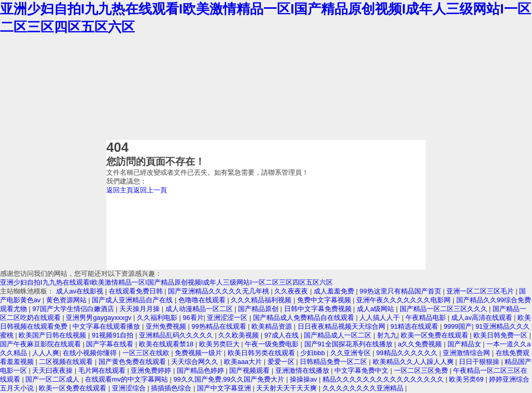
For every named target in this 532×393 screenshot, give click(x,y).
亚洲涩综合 (130, 388)
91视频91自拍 (114, 335)
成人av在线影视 (81, 291)
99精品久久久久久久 (408, 353)
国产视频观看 (250, 370)
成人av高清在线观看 (482, 318)
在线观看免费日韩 (137, 291)
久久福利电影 (158, 318)
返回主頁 (120, 190)
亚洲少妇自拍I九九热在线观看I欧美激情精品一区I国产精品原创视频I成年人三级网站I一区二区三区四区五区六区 (166, 282)
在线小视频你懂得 (91, 353)
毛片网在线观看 (103, 370)
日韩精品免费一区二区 (334, 362)
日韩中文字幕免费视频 (319, 309)
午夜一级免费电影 (273, 344)
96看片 (193, 318)
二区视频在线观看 (67, 362)
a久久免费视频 (421, 344)
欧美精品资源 (273, 326)
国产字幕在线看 (111, 344)
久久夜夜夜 (292, 291)
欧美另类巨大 (220, 344)
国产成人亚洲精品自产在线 (133, 300)
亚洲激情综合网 (467, 353)
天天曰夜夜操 (53, 370)
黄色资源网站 (67, 300)
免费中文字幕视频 (325, 300)
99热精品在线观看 (220, 326)
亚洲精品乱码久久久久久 (177, 335)
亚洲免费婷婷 (152, 370)
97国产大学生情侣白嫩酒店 (74, 309)
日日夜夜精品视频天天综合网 (342, 326)
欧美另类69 (467, 379)
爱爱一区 (282, 362)
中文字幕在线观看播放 (107, 326)
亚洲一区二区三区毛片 (481, 291)
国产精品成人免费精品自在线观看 (305, 318)
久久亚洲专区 (352, 353)
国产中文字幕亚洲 (225, 388)
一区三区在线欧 (147, 353)
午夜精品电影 (427, 318)
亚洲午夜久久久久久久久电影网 (404, 300)
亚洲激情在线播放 (303, 370)
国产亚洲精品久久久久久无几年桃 (220, 291)
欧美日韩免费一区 (501, 335)
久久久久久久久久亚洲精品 (364, 388)
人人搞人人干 (381, 318)
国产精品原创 (259, 309)
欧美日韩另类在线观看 (262, 353)
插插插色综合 (172, 388)
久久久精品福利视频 (262, 300)
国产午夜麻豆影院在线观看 (41, 344)
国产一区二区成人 (53, 379)
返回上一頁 (150, 190)
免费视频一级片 (199, 353)
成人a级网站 (376, 309)
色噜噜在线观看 (203, 300)
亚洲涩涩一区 (228, 318)
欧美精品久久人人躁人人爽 (414, 362)
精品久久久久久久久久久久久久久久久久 (384, 379)
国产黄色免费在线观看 (133, 362)
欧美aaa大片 (244, 362)
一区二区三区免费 (422, 370)
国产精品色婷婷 (201, 370)
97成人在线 (283, 335)
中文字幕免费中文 (362, 370)
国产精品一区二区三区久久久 (445, 309)
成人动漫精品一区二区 (200, 309)
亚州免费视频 (167, 326)
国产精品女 (465, 344)
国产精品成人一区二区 (339, 335)
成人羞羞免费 (335, 291)
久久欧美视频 (240, 335)
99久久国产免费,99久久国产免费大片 (230, 379)
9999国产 (458, 326)
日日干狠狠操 (480, 362)
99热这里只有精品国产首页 (401, 291)
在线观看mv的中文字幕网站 (128, 379)
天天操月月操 (141, 309)
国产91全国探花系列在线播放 (349, 344)
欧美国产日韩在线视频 (53, 335)
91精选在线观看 (415, 326)
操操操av (304, 379)
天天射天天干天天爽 (288, 388)
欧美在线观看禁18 (167, 344)
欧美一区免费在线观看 (436, 335)
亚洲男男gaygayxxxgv (100, 318)
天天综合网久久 (196, 362)
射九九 (387, 335)
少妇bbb (313, 353)
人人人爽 (46, 353)
